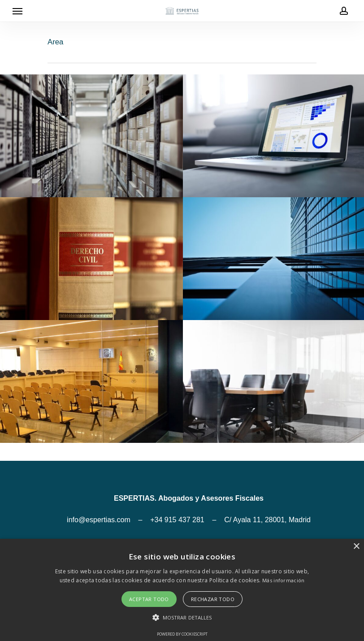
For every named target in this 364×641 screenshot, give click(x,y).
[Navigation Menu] (17, 11)
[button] (182, 618)
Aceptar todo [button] (149, 599)
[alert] (182, 590)
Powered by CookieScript (182, 634)
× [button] (356, 547)
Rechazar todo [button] (213, 599)
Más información (284, 580)
